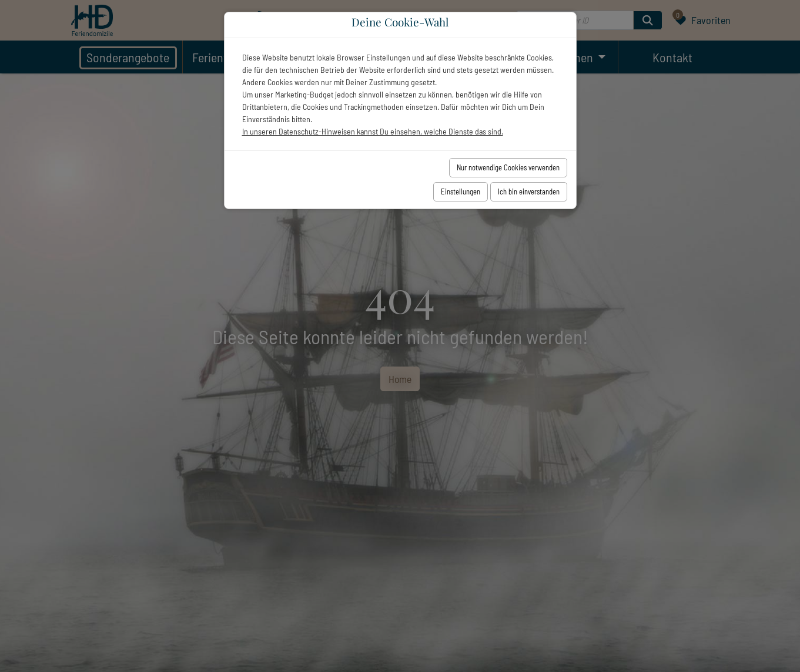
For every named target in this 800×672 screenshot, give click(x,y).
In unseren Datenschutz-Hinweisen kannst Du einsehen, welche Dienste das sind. (373, 131)
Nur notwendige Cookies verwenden (508, 167)
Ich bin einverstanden (529, 191)
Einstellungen (461, 191)
